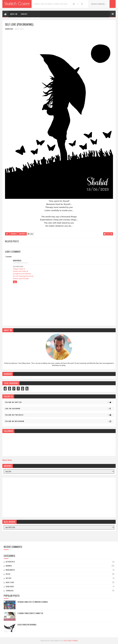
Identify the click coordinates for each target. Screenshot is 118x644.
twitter (74, 4)
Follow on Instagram (60, 421)
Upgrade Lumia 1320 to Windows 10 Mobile (33, 602)
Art (7, 234)
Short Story (10, 582)
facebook (78, 4)
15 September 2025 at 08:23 (20, 263)
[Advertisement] (59, 497)
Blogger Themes (71, 641)
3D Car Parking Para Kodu (23, 276)
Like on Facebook (60, 409)
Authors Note (10, 562)
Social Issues (10, 587)
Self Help (8, 578)
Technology (10, 591)
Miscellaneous (10, 570)
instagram (82, 4)
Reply (15, 282)
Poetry (8, 574)
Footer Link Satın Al (20, 271)
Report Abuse (7, 460)
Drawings (14, 234)
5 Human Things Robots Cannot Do (30, 613)
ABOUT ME (14, 14)
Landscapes (22, 234)
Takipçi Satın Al (19, 269)
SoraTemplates (56, 641)
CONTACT (24, 14)
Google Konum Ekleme (22, 274)
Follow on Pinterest (60, 415)
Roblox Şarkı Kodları (21, 278)
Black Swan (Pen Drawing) (27, 625)
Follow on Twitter (60, 402)
